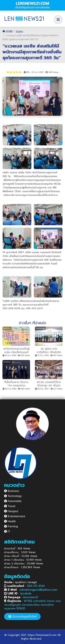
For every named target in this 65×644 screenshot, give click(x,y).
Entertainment (15, 516)
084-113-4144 (36, 586)
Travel (10, 506)
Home (8, 31)
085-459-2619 (34, 308)
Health (10, 521)
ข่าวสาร (19, 31)
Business (12, 491)
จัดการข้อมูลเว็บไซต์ (22, 616)
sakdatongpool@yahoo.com (38, 590)
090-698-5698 (11, 308)
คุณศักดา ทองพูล (20, 582)
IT (7, 531)
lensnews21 (31, 597)
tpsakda (26, 593)
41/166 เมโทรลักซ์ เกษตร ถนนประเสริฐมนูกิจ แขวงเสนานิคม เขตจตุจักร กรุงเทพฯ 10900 (32, 605)
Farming (11, 526)
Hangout (11, 511)
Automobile (13, 501)
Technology (13, 496)
